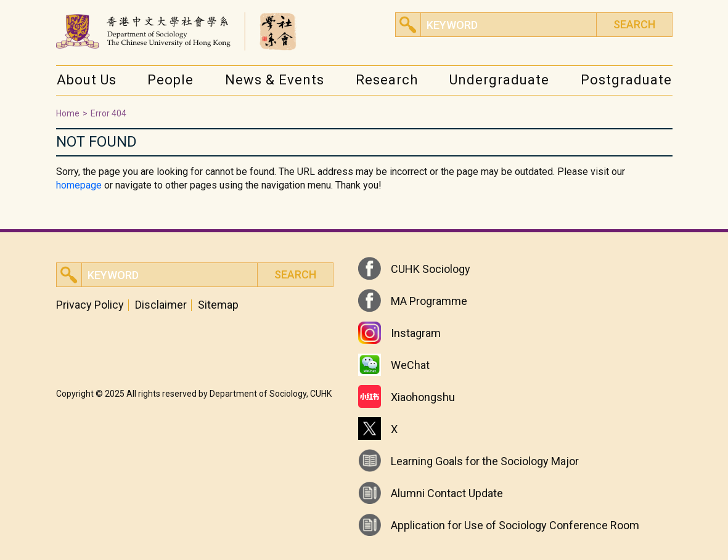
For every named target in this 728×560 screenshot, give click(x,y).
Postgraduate (626, 80)
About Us (87, 80)
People (170, 80)
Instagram (416, 333)
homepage (79, 185)
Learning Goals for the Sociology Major (485, 461)
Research (387, 80)
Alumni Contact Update (447, 493)
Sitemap (218, 305)
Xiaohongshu (423, 397)
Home (68, 113)
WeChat (410, 365)
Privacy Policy (90, 305)
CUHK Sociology (431, 269)
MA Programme (429, 301)
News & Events (275, 80)
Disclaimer (161, 305)
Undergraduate (499, 80)
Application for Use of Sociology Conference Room (515, 525)
